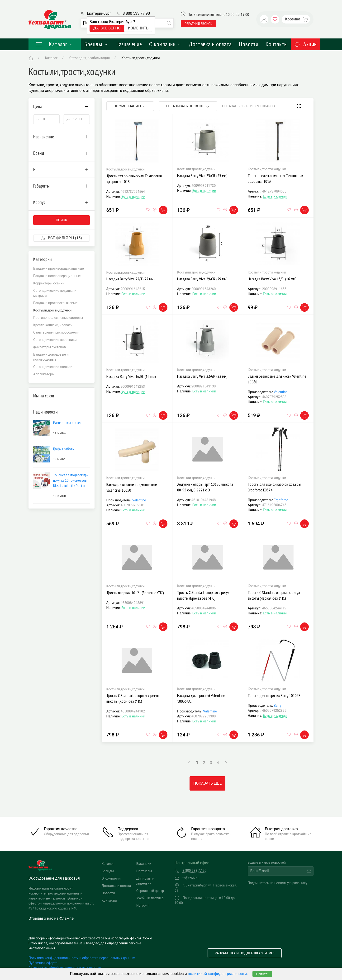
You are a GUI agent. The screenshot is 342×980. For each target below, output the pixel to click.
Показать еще (207, 783)
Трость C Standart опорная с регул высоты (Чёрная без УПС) (274, 595)
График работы (64, 449)
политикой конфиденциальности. (218, 974)
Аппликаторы (44, 374)
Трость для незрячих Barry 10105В (274, 695)
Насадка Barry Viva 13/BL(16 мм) (272, 279)
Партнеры (144, 871)
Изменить (138, 28)
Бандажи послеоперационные (57, 276)
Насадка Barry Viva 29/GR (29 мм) (202, 279)
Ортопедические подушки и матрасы (55, 293)
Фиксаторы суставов (50, 347)
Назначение (129, 44)
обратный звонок (198, 24)
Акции (306, 44)
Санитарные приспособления (56, 332)
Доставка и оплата (210, 44)
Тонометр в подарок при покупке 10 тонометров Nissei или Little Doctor (71, 480)
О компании (165, 44)
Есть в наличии (133, 197)
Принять (262, 974)
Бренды (96, 44)
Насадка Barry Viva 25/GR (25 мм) (202, 176)
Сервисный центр (150, 891)
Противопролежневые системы (58, 318)
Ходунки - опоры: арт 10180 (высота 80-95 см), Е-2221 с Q (205, 487)
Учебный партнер (150, 898)
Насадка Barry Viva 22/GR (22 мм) (202, 376)
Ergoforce (281, 500)
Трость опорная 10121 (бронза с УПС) (135, 593)
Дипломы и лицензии (145, 881)
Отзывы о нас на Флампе (51, 918)
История (143, 905)
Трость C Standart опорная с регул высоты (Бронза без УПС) (203, 595)
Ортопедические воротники (55, 340)
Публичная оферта (43, 963)
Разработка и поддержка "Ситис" (245, 953)
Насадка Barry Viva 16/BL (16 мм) (131, 376)
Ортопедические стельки (53, 367)
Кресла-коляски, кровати (53, 325)
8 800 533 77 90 (136, 13)
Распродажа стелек (67, 423)
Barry (278, 706)
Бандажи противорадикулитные (59, 269)
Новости (249, 44)
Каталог (55, 44)
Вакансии (144, 864)
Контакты (277, 44)
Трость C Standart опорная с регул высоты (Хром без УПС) (133, 698)
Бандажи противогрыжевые (55, 303)
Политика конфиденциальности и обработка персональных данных (82, 958)
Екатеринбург (99, 13)
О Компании (111, 878)
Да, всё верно (107, 28)
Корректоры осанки (49, 283)
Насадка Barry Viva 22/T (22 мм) (131, 279)
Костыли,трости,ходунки (140, 58)
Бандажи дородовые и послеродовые (51, 357)
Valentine (281, 392)
